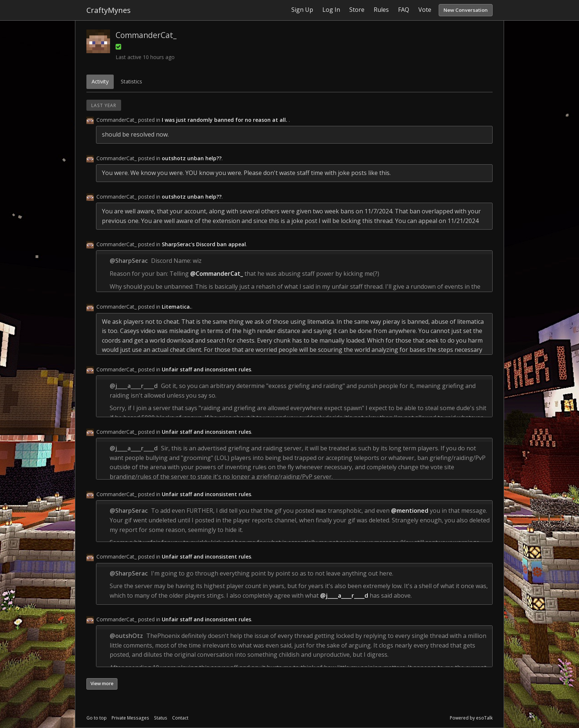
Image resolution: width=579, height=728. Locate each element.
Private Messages (130, 718)
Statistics (131, 81)
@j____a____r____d (134, 386)
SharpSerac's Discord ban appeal (204, 244)
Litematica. (177, 307)
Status (161, 718)
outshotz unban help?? (192, 158)
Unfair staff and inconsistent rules (206, 369)
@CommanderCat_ (217, 274)
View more (102, 684)
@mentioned (410, 511)
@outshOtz (126, 636)
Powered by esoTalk (471, 718)
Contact (180, 718)
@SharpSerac (129, 261)
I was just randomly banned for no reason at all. (225, 120)
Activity (100, 81)
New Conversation (466, 10)
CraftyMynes (109, 10)
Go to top (97, 718)
